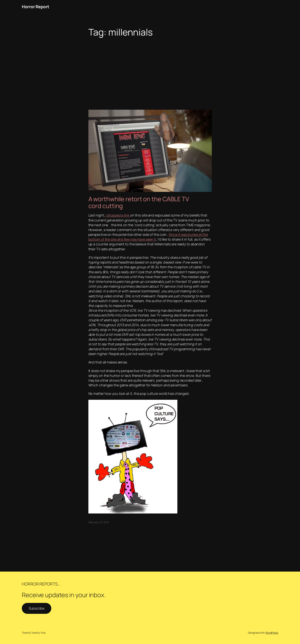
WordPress (272, 633)
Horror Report (36, 7)
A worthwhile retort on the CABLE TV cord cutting (139, 202)
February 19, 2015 (99, 522)
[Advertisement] (150, 68)
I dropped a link (117, 215)
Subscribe (37, 608)
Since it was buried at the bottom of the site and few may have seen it (148, 237)
